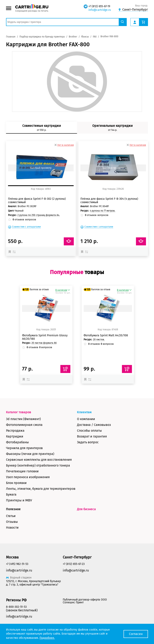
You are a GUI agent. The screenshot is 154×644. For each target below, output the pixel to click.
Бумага (11, 494)
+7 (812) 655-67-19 (99, 6)
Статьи (11, 516)
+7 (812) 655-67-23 (74, 564)
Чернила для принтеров (24, 448)
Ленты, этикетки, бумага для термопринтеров (41, 489)
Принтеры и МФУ (19, 500)
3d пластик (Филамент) (23, 419)
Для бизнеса (86, 509)
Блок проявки (16, 483)
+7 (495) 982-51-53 (17, 564)
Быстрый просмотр (41, 168)
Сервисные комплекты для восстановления (39, 460)
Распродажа (15, 431)
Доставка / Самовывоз (94, 425)
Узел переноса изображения (28, 477)
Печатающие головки (22, 471)
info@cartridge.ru (100, 10)
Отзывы (12, 522)
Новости (12, 528)
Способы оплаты (89, 431)
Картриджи (15, 436)
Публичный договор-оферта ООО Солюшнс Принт (85, 601)
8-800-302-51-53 (16, 607)
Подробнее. (47, 638)
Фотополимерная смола (24, 425)
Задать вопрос (88, 442)
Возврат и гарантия (92, 436)
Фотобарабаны (17, 442)
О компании (86, 419)
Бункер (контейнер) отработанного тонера (38, 465)
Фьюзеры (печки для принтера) (30, 454)
